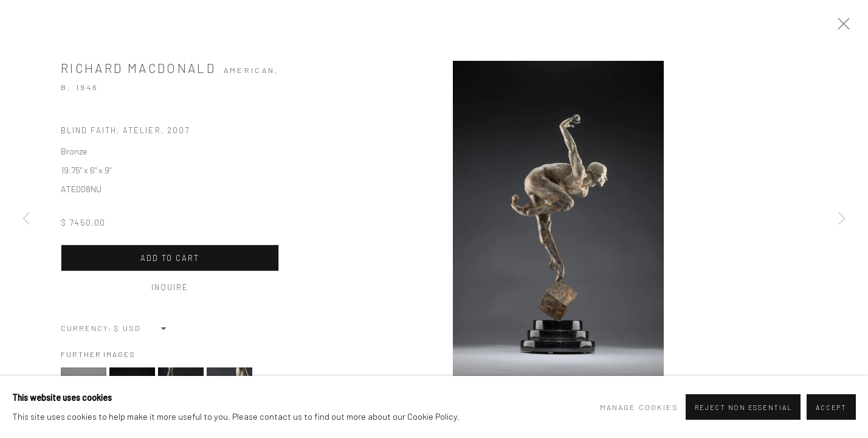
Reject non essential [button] (743, 407)
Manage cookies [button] (639, 407)
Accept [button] (831, 407)
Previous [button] (26, 219)
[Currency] (141, 328)
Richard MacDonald (138, 68)
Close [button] (841, 27)
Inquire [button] (170, 287)
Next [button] (842, 219)
